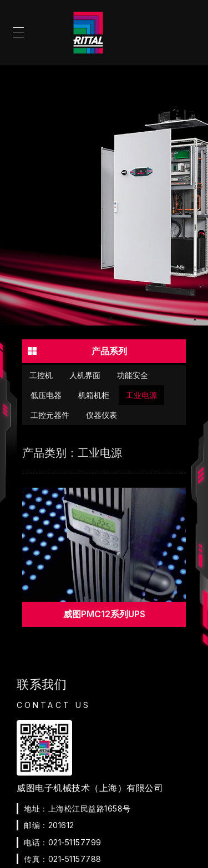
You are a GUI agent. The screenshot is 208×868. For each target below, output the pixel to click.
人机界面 (85, 375)
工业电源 (141, 395)
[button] (104, 351)
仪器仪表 (102, 415)
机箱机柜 (94, 395)
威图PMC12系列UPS (104, 614)
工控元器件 (50, 415)
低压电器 (46, 395)
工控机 (41, 375)
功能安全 (133, 375)
